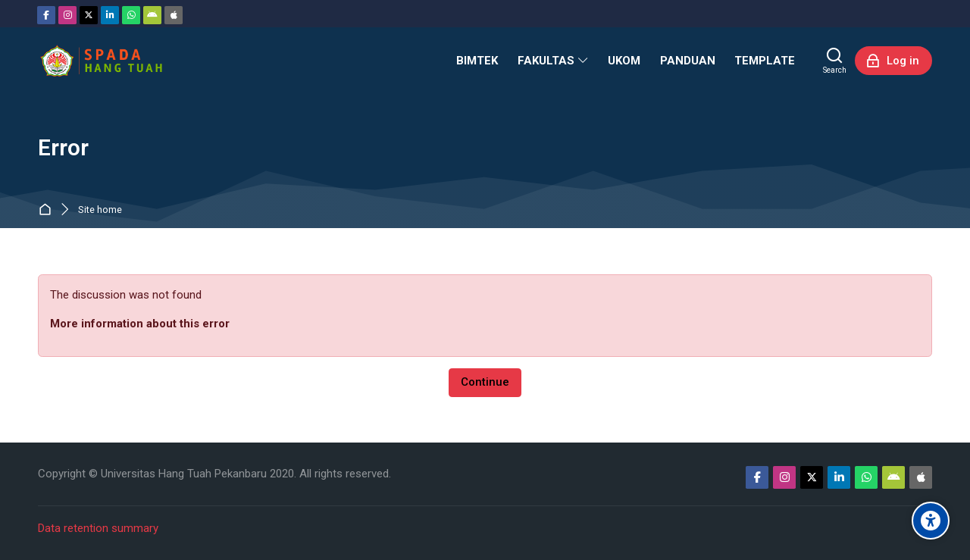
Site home (100, 210)
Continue (485, 382)
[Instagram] (67, 15)
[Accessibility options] (931, 521)
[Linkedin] (110, 15)
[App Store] (174, 15)
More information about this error (140, 324)
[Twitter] (89, 15)
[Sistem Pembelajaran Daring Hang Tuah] (101, 61)
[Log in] (893, 61)
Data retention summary (98, 528)
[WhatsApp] (131, 15)
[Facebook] (46, 15)
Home (48, 210)
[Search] (835, 61)
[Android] (152, 15)
